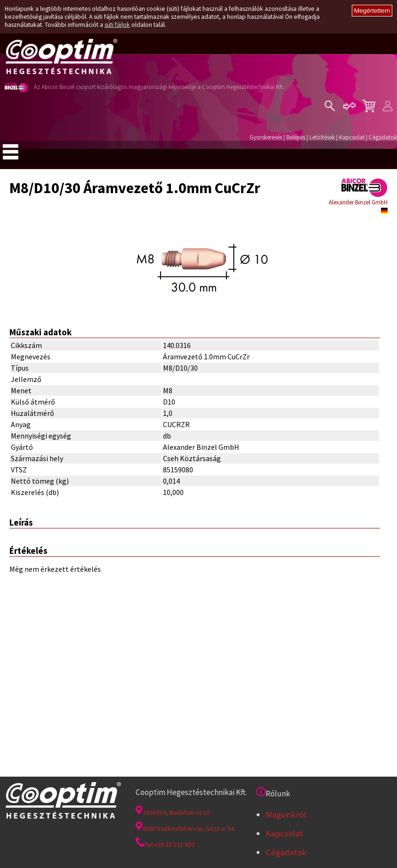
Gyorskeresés (266, 137)
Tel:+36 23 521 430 (165, 844)
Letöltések (322, 137)
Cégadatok (383, 137)
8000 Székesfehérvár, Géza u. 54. (186, 828)
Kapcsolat (352, 137)
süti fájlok (117, 25)
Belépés (296, 137)
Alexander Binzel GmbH (358, 202)
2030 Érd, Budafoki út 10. (173, 812)
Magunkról (286, 815)
